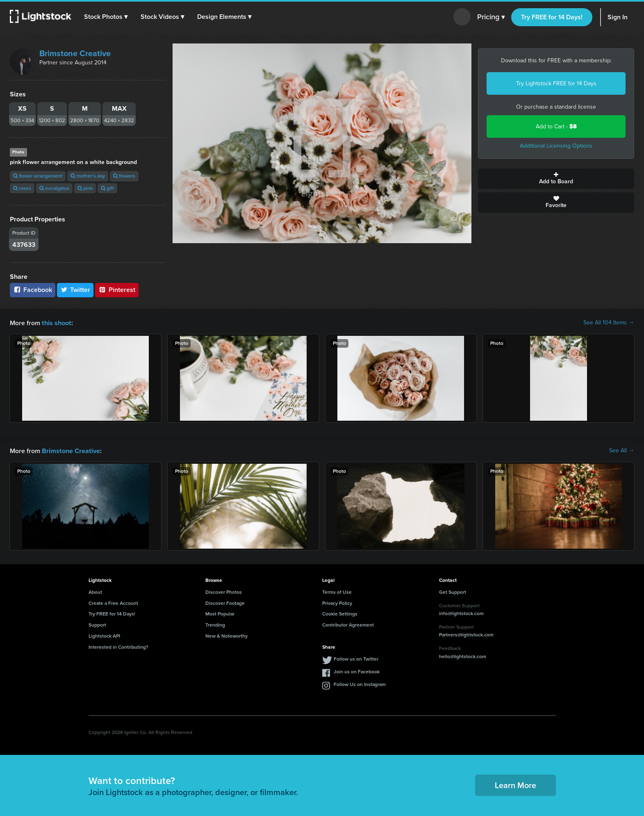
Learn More (515, 784)
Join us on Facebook (357, 671)
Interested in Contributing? (118, 646)
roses (22, 188)
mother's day (88, 176)
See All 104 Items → (609, 323)
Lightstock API (104, 635)
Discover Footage (225, 602)
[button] (106, 17)
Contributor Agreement (348, 624)
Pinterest (117, 290)
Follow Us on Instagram (360, 684)
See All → (622, 450)
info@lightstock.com (461, 613)
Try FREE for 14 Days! (552, 17)
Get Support (453, 591)
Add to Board (556, 179)
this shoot (56, 323)
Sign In (618, 17)
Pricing (491, 17)
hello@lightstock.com (463, 656)
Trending (215, 624)
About (95, 591)
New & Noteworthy (226, 635)
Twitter (75, 290)
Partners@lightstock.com (466, 634)
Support (97, 624)
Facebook (33, 290)
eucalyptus (54, 188)
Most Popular (220, 613)
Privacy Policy (337, 602)
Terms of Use (337, 591)
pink (85, 188)
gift (107, 188)
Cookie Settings (340, 613)
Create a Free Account (113, 602)
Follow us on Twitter (356, 658)
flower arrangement (38, 176)
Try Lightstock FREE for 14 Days (556, 83)
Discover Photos (224, 591)
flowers (124, 176)
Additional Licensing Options (556, 146)
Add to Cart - (556, 127)
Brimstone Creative (75, 53)
